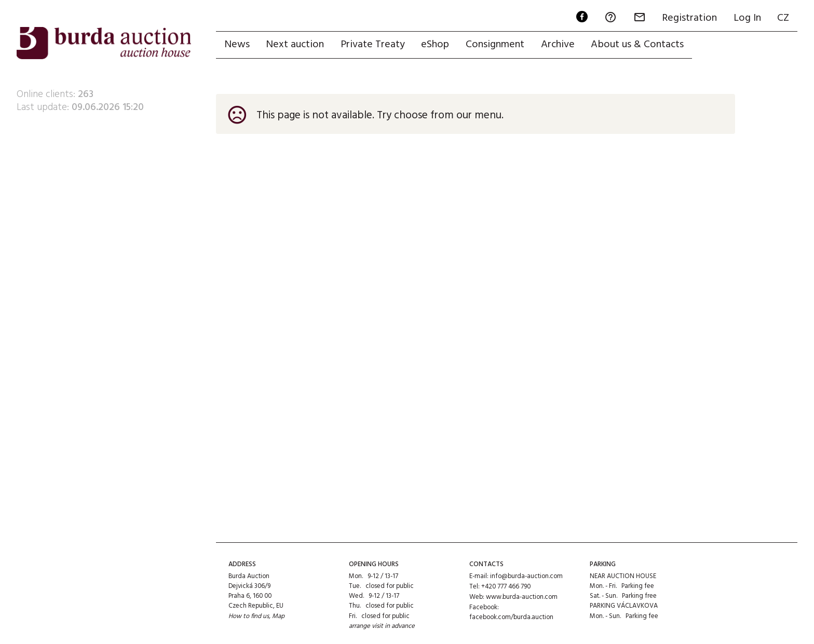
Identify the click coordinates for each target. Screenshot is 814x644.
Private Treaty (373, 45)
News (237, 45)
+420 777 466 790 (506, 586)
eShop (436, 45)
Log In (747, 19)
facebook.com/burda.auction (511, 616)
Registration (689, 19)
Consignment (496, 45)
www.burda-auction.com (522, 596)
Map (279, 616)
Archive (559, 45)
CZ (783, 19)
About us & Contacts (639, 45)
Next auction (295, 45)
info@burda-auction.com (526, 576)
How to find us (249, 616)
